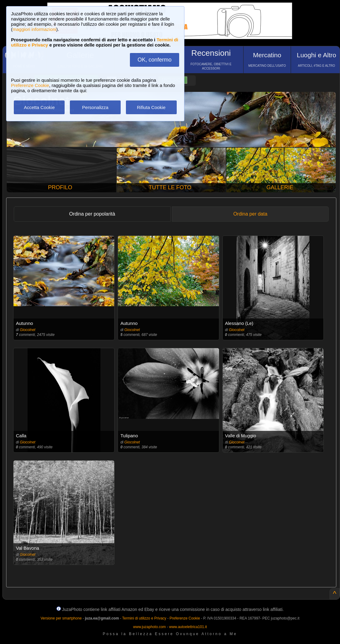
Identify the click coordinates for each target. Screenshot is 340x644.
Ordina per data (250, 214)
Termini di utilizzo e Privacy (144, 618)
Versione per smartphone (61, 618)
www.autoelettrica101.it (188, 627)
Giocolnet (28, 330)
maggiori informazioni (34, 29)
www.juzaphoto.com (150, 627)
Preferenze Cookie (30, 85)
